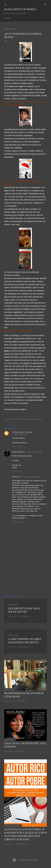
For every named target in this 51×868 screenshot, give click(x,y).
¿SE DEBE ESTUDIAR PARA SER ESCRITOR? (24, 610)
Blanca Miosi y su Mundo (20, 9)
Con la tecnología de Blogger (26, 860)
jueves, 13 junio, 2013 (34, 452)
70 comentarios (20, 701)
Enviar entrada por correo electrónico (28, 419)
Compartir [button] (8, 419)
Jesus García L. (19, 452)
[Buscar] (45, 4)
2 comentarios (20, 844)
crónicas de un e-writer (22, 432)
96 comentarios (24, 616)
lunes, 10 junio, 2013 (21, 434)
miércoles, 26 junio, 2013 (31, 477)
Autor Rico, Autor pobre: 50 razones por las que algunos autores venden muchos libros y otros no (25, 834)
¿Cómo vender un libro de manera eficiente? (25, 641)
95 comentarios (24, 647)
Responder (17, 447)
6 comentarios (20, 751)
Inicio (7, 18)
